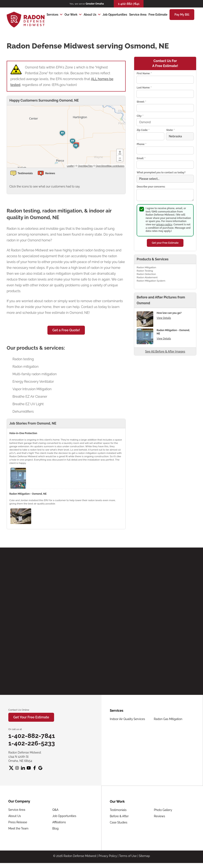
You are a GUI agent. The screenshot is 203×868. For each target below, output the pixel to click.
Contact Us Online (19, 710)
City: (140, 116)
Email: (141, 158)
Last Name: (144, 88)
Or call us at (15, 729)
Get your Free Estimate (165, 243)
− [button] (120, 159)
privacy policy (164, 225)
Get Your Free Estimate (31, 717)
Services (52, 15)
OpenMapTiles (85, 166)
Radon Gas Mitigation (168, 719)
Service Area (138, 15)
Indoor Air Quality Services (127, 719)
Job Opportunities (115, 15)
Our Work (71, 15)
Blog (56, 828)
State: (170, 130)
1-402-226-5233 (32, 743)
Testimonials (118, 810)
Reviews (159, 816)
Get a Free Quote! (66, 330)
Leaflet (70, 166)
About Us (90, 15)
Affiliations (59, 822)
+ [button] (120, 152)
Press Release (18, 822)
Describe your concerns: (151, 187)
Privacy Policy (108, 856)
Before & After (119, 816)
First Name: (144, 73)
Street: (141, 102)
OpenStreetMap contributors (110, 166)
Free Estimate (158, 15)
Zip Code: (143, 130)
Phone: (141, 144)
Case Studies (119, 822)
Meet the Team (18, 828)
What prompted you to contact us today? (161, 173)
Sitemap (144, 856)
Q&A (56, 810)
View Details (164, 318)
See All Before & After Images (165, 351)
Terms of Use (128, 856)
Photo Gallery (163, 810)
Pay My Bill (182, 15)
